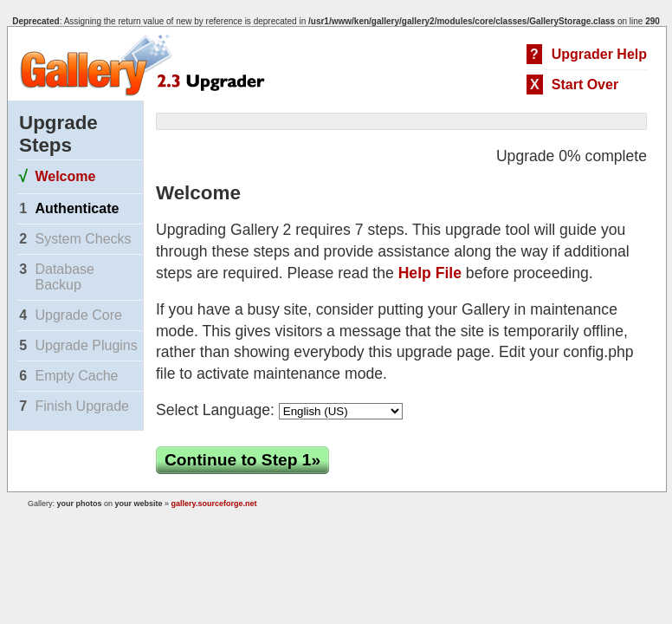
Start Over (585, 84)
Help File (430, 273)
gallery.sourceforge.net (214, 504)
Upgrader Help (599, 54)
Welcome (65, 176)
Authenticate (77, 208)
